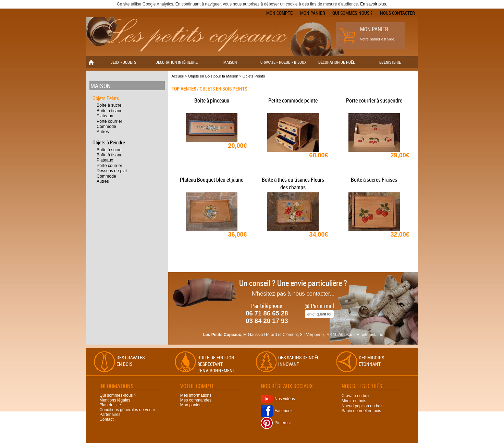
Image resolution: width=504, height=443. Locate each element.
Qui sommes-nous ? (352, 13)
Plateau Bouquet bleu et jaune (212, 180)
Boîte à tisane (109, 111)
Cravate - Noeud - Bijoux (284, 62)
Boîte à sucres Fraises (374, 180)
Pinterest (276, 423)
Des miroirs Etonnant (371, 361)
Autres (103, 132)
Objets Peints (106, 98)
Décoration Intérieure (177, 62)
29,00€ (400, 155)
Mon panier (313, 13)
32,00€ (400, 235)
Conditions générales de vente (127, 410)
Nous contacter (397, 13)
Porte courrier (109, 121)
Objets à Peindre (109, 142)
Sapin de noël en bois (361, 411)
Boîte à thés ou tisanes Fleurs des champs (293, 183)
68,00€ (319, 155)
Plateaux (105, 116)
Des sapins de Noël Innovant (299, 361)
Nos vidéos (278, 399)
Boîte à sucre (109, 105)
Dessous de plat (112, 171)
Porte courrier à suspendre (374, 100)
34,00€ (319, 235)
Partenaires (110, 415)
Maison (230, 62)
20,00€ (238, 146)
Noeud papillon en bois (362, 406)
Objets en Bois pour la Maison (213, 76)
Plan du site (110, 405)
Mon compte (279, 13)
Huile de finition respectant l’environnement (216, 364)
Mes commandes (196, 400)
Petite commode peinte (293, 100)
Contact (106, 419)
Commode (106, 127)
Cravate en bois (356, 396)
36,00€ (238, 235)
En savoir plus (373, 4)
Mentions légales (115, 400)
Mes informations (196, 395)
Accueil (178, 76)
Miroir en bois (354, 401)
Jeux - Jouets (123, 62)
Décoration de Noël (337, 62)
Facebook (277, 411)
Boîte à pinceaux (212, 100)
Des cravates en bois (131, 361)
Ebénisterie (390, 62)
